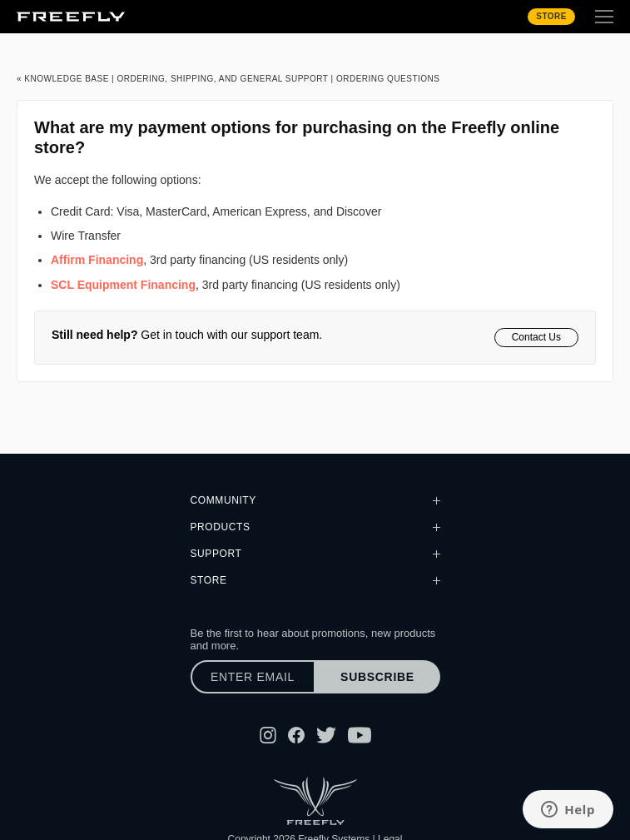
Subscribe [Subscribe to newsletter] (377, 677)
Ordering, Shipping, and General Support (222, 79)
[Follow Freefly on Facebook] (296, 735)
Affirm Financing (97, 260)
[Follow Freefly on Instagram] (268, 735)
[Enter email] (253, 677)
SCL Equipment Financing (123, 285)
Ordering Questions (388, 79)
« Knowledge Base (63, 79)
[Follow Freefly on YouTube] (360, 735)
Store (551, 16)
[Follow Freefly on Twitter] (326, 735)
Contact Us (536, 337)
